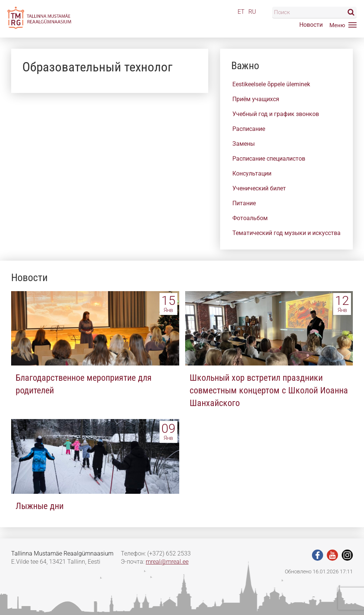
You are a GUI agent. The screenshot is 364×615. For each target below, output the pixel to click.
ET (241, 12)
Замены (244, 144)
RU (252, 12)
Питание (244, 203)
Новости (311, 25)
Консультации (252, 173)
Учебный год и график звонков (276, 114)
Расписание (249, 129)
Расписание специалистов (269, 159)
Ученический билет (259, 188)
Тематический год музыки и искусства (286, 233)
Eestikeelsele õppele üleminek (271, 84)
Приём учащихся (256, 99)
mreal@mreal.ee (167, 562)
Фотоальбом (250, 218)
